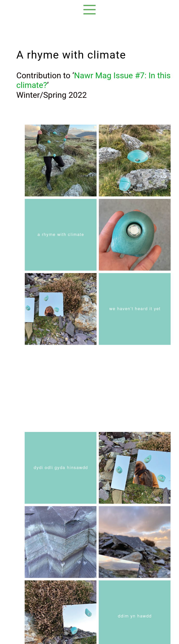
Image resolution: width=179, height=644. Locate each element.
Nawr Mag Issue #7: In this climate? (93, 80)
